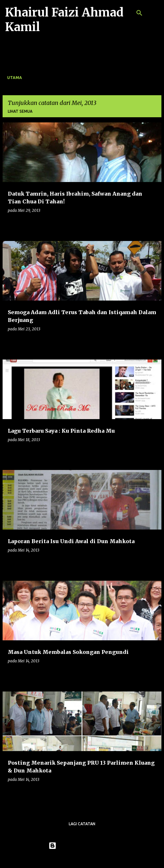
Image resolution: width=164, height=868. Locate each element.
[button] (152, 224)
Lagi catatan (82, 824)
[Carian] (139, 13)
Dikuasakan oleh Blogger (82, 846)
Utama (15, 78)
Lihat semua (20, 111)
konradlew (95, 859)
